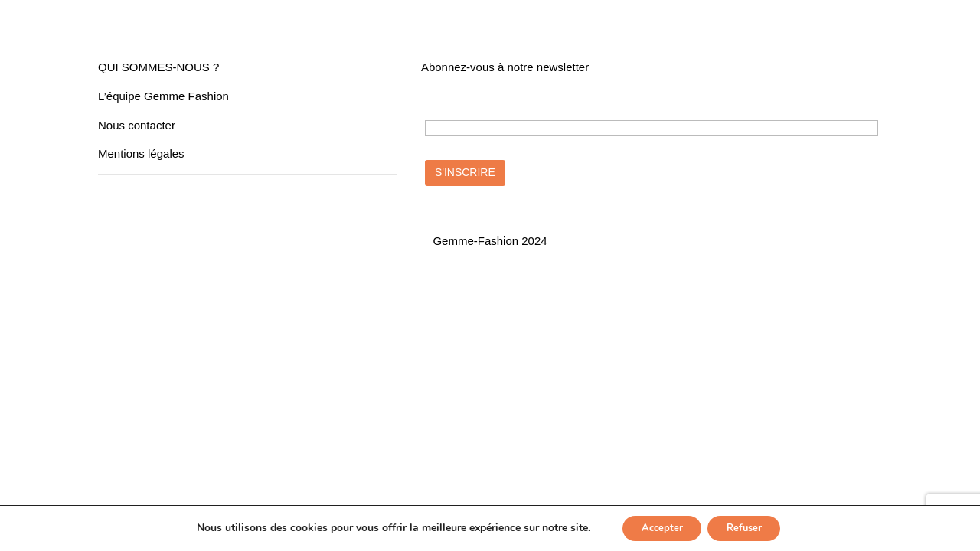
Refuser (749, 527)
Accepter (657, 527)
